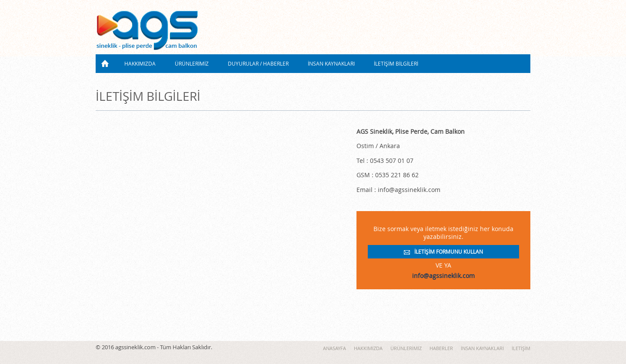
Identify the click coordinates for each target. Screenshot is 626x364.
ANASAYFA (105, 64)
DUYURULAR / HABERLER (258, 63)
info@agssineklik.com (443, 276)
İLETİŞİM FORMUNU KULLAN (449, 251)
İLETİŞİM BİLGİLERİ (396, 63)
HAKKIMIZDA (140, 63)
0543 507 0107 (498, 44)
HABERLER (441, 348)
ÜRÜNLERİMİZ (192, 63)
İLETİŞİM (521, 348)
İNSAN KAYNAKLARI (331, 63)
